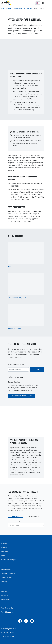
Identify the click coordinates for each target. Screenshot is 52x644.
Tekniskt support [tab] (33, 516)
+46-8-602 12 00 (8, 637)
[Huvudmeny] (48, 3)
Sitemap (4, 582)
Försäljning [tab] (16, 516)
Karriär (4, 556)
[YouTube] (32, 621)
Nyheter (4, 548)
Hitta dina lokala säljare (15, 522)
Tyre (10, 267)
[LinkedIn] (26, 621)
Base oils (5, 596)
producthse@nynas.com (23, 390)
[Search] (43, 3)
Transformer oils (7, 608)
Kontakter (5, 552)
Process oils (6, 599)
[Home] (15, 3)
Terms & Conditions (8, 574)
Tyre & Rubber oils (8, 612)
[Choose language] (38, 3)
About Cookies (7, 578)
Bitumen (4, 592)
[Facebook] (20, 621)
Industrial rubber (15, 328)
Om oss (4, 544)
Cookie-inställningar (8, 560)
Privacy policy (6, 570)
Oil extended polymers (17, 297)
